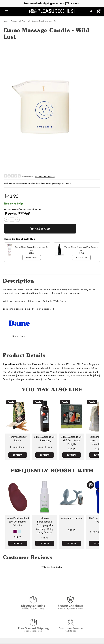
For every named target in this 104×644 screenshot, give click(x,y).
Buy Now (18, 455)
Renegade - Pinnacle (72, 518)
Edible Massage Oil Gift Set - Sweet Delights (72, 440)
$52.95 (72, 530)
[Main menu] (16, 11)
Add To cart (40, 229)
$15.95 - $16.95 (18, 447)
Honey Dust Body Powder (18, 439)
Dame (23, 336)
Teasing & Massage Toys (32, 21)
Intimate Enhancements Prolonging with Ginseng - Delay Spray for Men (45, 525)
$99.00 (18, 537)
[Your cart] (98, 11)
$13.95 (99, 449)
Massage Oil (51, 21)
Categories (15, 21)
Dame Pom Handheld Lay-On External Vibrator (18, 522)
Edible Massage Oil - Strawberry (45, 439)
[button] (15, 531)
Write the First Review (45, 176)
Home (5, 21)
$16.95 (72, 449)
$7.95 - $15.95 (45, 447)
